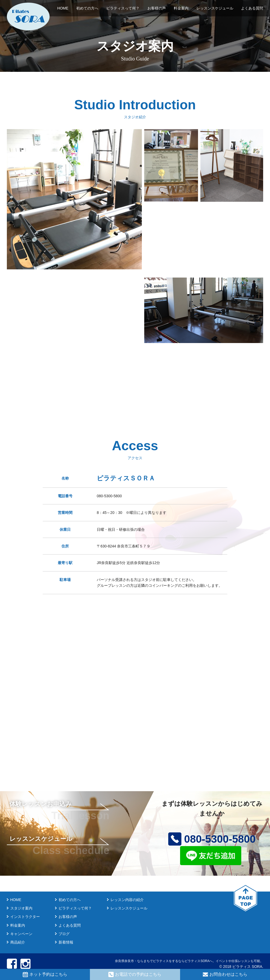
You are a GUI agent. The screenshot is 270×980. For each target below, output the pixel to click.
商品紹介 (18, 942)
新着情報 (66, 942)
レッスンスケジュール (215, 8)
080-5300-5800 (212, 839)
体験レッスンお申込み (41, 804)
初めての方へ (87, 8)
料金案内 (181, 8)
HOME (63, 8)
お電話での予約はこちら (135, 974)
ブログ (64, 934)
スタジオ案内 (21, 908)
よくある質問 (252, 8)
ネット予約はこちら (45, 974)
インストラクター (25, 917)
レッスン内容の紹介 (127, 900)
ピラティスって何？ (123, 8)
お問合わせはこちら (225, 974)
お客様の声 (157, 8)
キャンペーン (21, 934)
